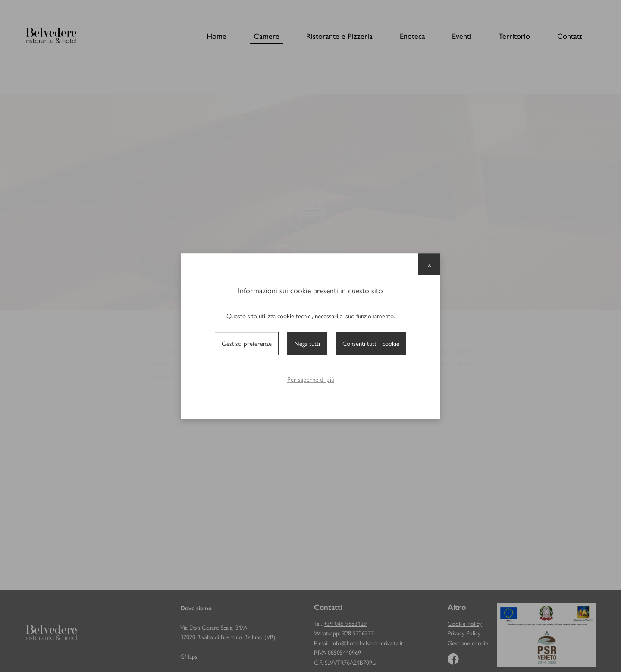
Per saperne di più (311, 379)
